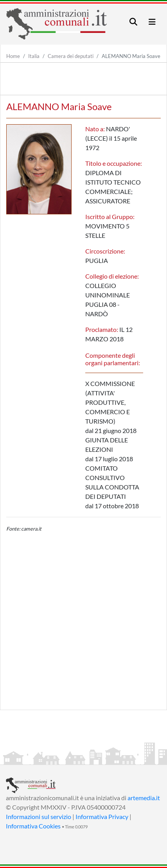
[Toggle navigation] (133, 22)
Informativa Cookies (33, 826)
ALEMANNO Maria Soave (131, 56)
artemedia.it (144, 798)
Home (13, 56)
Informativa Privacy (102, 816)
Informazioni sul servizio (39, 816)
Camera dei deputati (71, 56)
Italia (34, 56)
